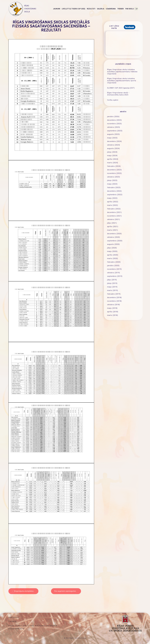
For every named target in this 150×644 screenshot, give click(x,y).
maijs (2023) (112, 184)
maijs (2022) (112, 198)
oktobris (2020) (114, 237)
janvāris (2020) (113, 266)
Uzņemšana (111, 9)
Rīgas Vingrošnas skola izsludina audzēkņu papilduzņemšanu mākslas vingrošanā (122, 72)
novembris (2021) (114, 216)
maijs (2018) (112, 308)
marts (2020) (113, 258)
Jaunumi (57, 9)
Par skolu (130, 9)
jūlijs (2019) (112, 280)
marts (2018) (113, 315)
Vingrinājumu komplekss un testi (26, 591)
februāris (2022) (114, 209)
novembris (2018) (114, 301)
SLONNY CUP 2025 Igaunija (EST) (121, 88)
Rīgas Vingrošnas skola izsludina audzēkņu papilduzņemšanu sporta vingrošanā (122, 81)
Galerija (101, 9)
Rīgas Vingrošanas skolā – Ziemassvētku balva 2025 (118, 94)
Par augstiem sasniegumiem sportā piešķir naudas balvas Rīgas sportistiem (68, 591)
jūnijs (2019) (112, 283)
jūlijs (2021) (112, 223)
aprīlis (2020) (113, 255)
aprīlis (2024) (113, 159)
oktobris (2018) (114, 305)
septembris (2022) (115, 195)
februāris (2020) (114, 262)
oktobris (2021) (114, 219)
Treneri (120, 9)
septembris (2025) (115, 131)
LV (137, 9)
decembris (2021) (114, 212)
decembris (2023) (114, 170)
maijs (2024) (112, 156)
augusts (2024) (113, 148)
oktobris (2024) (114, 145)
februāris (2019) (114, 294)
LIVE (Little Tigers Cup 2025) (74, 9)
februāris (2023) (114, 188)
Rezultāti (91, 9)
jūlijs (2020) (112, 248)
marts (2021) (113, 230)
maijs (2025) (112, 138)
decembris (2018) (114, 297)
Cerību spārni (113, 100)
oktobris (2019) (114, 273)
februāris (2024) (114, 166)
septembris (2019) (115, 276)
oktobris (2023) (114, 177)
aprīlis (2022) (113, 202)
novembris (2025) (114, 124)
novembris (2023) (114, 173)
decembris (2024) (114, 141)
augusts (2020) (113, 244)
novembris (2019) (114, 269)
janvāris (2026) (113, 117)
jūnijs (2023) (112, 180)
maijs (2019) (112, 287)
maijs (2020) (112, 251)
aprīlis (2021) (113, 227)
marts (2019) (113, 290)
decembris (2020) (114, 234)
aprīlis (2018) (113, 312)
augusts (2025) (113, 134)
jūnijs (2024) (112, 152)
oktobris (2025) (114, 127)
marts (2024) (113, 163)
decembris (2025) (114, 120)
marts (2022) (113, 205)
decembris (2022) (114, 191)
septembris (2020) (115, 241)
